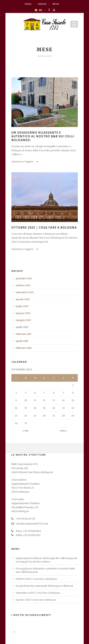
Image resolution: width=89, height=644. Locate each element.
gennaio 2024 (24, 278)
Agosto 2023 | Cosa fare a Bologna (36, 600)
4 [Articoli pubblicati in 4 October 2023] (35, 393)
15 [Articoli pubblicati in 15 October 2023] (73, 400)
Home (28, 4)
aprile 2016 (22, 341)
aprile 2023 (22, 327)
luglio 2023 (22, 306)
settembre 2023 (25, 292)
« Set (25, 431)
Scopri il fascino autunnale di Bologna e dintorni (44, 586)
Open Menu (74, 24)
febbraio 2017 (24, 334)
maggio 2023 (23, 320)
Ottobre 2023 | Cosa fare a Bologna (44, 227)
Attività (42, 4)
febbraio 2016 (24, 348)
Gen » (63, 431)
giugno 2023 (23, 313)
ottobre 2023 (23, 285)
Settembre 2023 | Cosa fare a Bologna (38, 593)
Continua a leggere (25, 162)
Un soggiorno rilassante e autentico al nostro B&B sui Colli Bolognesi (43, 136)
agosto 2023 (23, 299)
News (56, 4)
